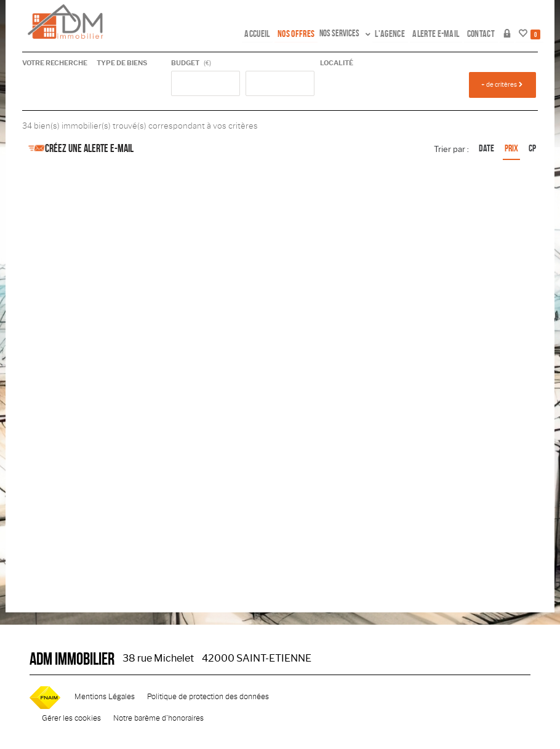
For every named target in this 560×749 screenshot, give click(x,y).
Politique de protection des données (208, 697)
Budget (185, 63)
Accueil (271, 33)
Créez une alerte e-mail (78, 148)
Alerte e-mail (443, 33)
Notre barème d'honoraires (159, 718)
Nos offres (309, 33)
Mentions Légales (105, 697)
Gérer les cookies (71, 718)
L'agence (399, 33)
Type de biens (122, 63)
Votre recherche (55, 63)
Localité (337, 63)
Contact (485, 33)
